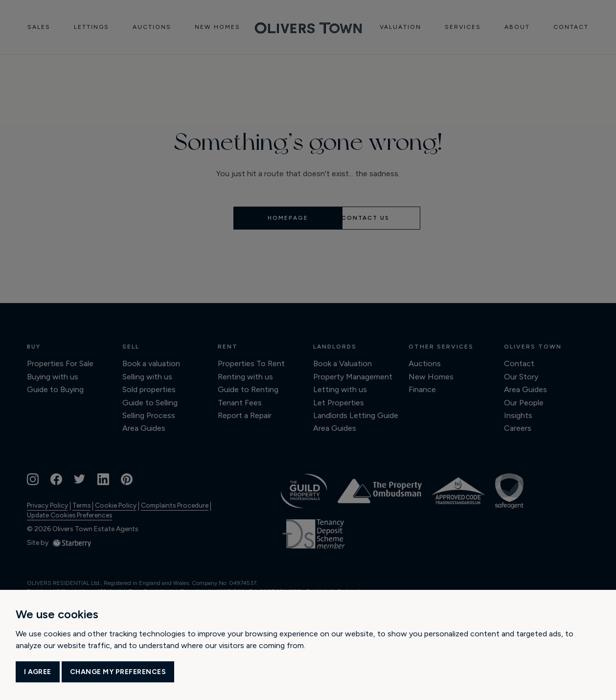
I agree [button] (38, 672)
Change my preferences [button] (118, 672)
